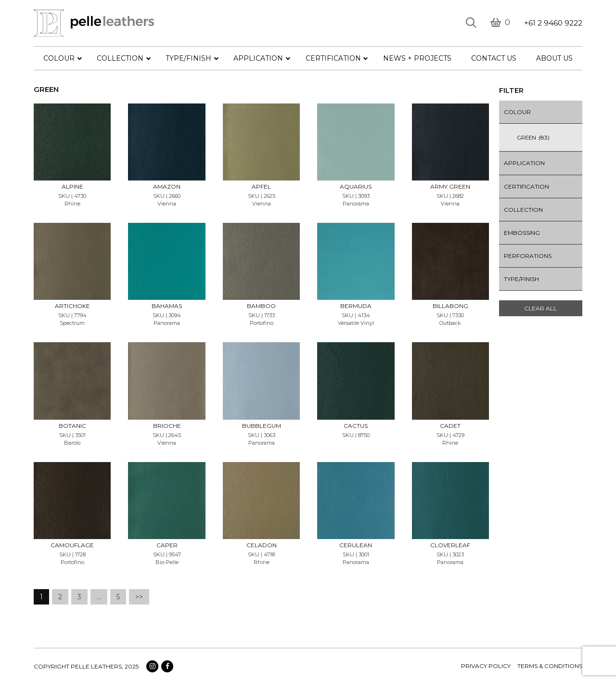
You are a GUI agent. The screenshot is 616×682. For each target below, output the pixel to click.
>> (139, 597)
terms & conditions (550, 666)
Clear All (540, 308)
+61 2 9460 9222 (553, 23)
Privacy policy (486, 666)
